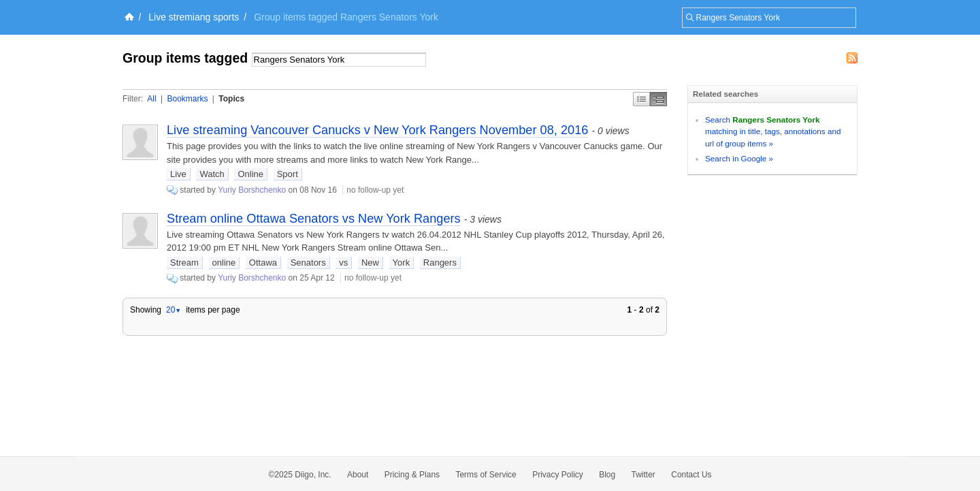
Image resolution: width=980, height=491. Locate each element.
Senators (308, 263)
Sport (288, 174)
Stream (184, 263)
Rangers (440, 263)
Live (178, 174)
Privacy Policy (558, 475)
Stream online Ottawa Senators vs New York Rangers (314, 219)
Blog (607, 475)
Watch (212, 174)
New (370, 263)
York (402, 263)
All (151, 99)
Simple (641, 99)
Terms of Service (486, 475)
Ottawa (263, 263)
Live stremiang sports (194, 17)
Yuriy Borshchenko (252, 190)
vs (343, 263)
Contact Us (691, 475)
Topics (231, 99)
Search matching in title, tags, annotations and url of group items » (773, 131)
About (358, 475)
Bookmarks (187, 99)
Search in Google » (739, 158)
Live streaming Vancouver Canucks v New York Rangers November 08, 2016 (377, 130)
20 (174, 310)
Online (250, 174)
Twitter (643, 475)
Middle (658, 99)
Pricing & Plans (412, 475)
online (224, 263)
